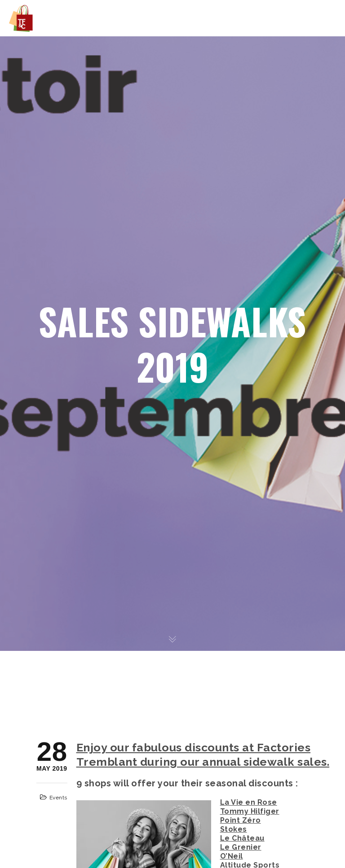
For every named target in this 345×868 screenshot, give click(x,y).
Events (58, 798)
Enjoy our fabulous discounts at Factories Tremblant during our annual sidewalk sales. (203, 754)
